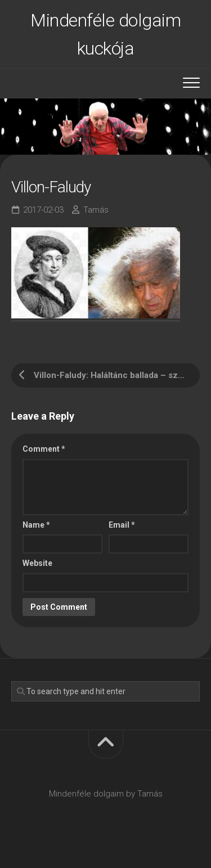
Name (36, 525)
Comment (44, 449)
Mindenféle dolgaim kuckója (105, 34)
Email (122, 525)
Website (37, 563)
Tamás (96, 210)
